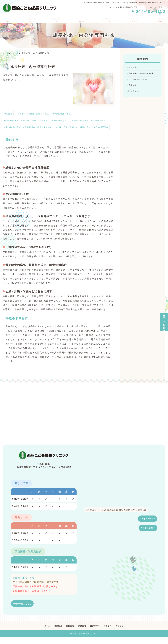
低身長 (9, 114)
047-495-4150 (44, 480)
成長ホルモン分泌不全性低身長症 (36, 114)
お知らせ (160, 19)
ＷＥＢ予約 (164, 322)
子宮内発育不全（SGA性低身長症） (24, 127)
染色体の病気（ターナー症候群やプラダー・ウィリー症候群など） (41, 120)
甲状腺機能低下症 (69, 114)
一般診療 (133, 68)
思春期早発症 (56, 134)
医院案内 (56, 19)
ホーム (6, 19)
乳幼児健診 (134, 93)
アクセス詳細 (146, 535)
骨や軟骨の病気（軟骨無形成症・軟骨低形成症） (76, 127)
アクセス (135, 19)
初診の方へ (108, 19)
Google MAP (146, 526)
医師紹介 (31, 19)
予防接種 (133, 87)
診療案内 (82, 633)
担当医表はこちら (22, 611)
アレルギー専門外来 (139, 80)
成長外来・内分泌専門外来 (143, 74)
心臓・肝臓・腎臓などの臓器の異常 (24, 134)
